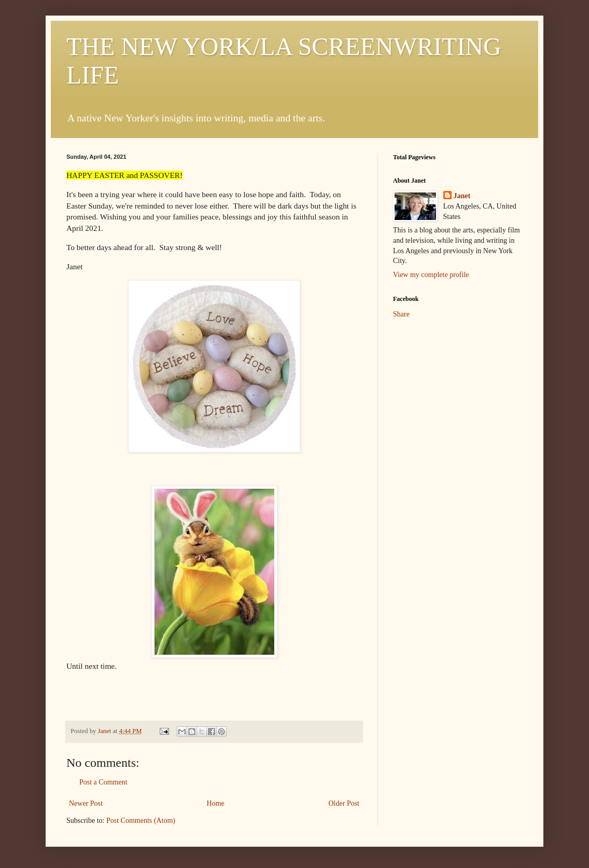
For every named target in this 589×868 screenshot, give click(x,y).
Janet (462, 196)
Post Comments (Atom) (141, 821)
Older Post (344, 803)
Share (401, 314)
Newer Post (86, 803)
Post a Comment (103, 782)
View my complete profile (431, 275)
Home (216, 803)
